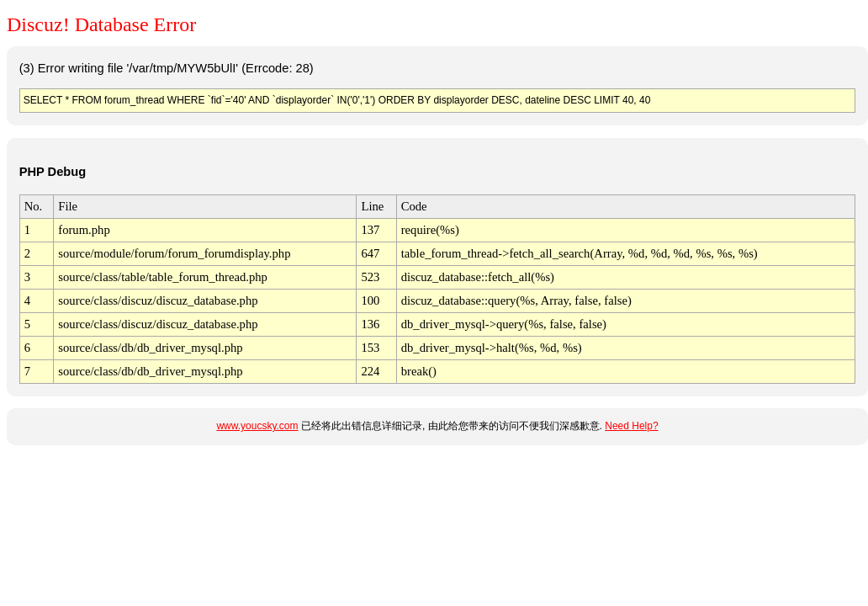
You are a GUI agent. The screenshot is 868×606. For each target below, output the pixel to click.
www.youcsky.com (257, 426)
